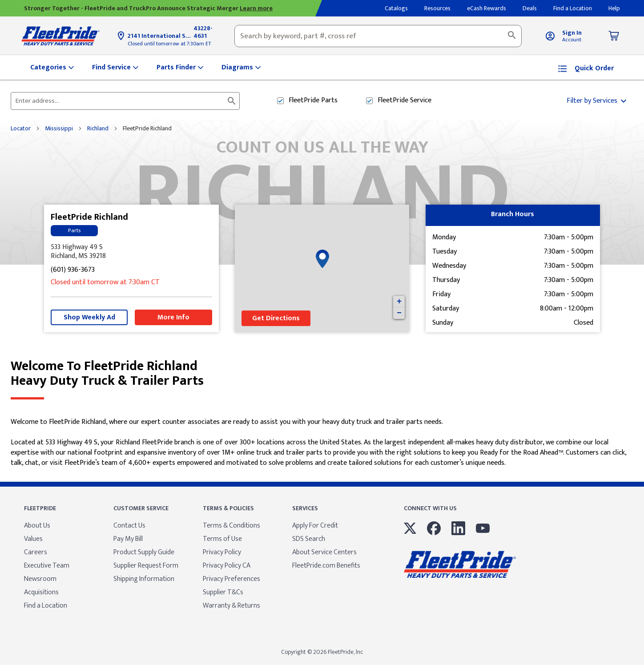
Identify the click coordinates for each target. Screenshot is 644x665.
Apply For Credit (315, 526)
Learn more (256, 8)
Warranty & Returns (231, 606)
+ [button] (399, 302)
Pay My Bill (128, 539)
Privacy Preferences (231, 579)
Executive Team (47, 566)
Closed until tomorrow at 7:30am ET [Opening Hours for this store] (169, 44)
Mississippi (59, 129)
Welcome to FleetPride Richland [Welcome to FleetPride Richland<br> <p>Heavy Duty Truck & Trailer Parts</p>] (322, 374)
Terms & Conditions (231, 526)
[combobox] (378, 36)
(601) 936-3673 (73, 270)
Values (33, 539)
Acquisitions (41, 592)
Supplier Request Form (146, 566)
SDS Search (309, 539)
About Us (37, 526)
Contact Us (129, 526)
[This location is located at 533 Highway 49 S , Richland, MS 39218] (131, 252)
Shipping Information (144, 579)
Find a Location (46, 606)
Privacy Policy (222, 552)
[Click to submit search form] (232, 101)
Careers (36, 552)
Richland (98, 129)
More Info (173, 317)
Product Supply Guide (144, 552)
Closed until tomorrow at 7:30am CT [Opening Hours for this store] (105, 283)
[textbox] (378, 36)
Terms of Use (222, 539)
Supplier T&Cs (223, 592)
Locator (21, 129)
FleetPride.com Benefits (326, 566)
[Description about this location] (322, 443)
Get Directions (276, 318)
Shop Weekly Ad (89, 317)
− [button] (399, 313)
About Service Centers (324, 552)
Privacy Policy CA (227, 566)
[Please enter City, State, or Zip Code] (120, 101)
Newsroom (40, 579)
